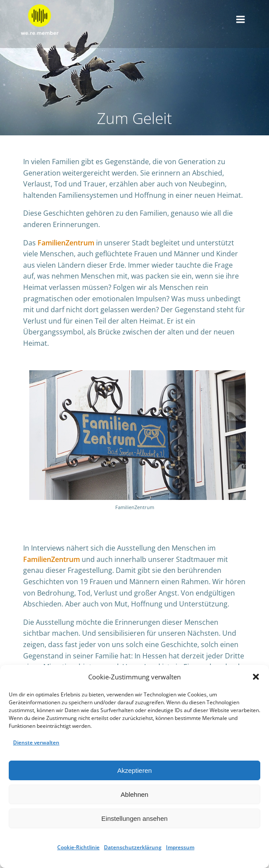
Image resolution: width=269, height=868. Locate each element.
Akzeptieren (134, 770)
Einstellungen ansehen (134, 818)
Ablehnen (134, 794)
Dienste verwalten (36, 742)
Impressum (180, 847)
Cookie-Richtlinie (78, 847)
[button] (256, 677)
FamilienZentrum (66, 243)
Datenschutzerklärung (133, 847)
